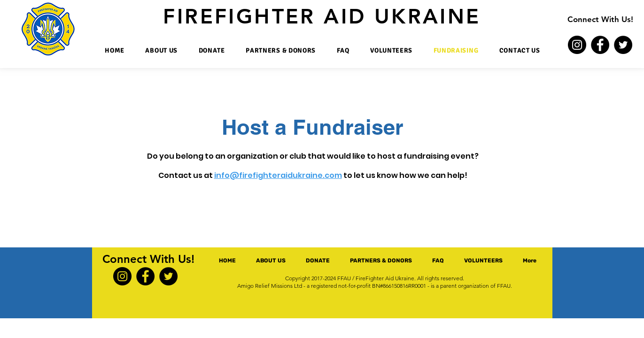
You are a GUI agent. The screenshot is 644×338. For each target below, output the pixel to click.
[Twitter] (623, 45)
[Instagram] (577, 45)
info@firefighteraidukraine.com (278, 175)
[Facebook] (600, 45)
